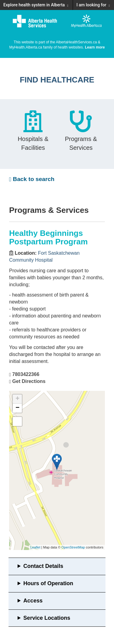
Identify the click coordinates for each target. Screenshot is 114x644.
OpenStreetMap (73, 547)
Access (33, 601)
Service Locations (47, 618)
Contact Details (43, 566)
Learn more (95, 47)
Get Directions (29, 381)
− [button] (17, 408)
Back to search (32, 179)
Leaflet (35, 547)
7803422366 (26, 374)
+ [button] (17, 399)
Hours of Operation (48, 583)
